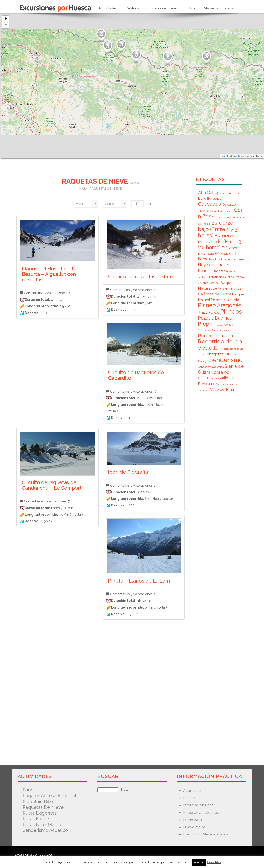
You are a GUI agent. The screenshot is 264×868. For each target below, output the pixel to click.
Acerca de (192, 791)
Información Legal (199, 805)
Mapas (212, 8)
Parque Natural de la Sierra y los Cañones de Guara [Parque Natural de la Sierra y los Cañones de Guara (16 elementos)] (220, 288)
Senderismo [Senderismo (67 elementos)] (226, 360)
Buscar (229, 8)
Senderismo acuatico (45, 830)
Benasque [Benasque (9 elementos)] (214, 199)
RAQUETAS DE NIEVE (106, 189)
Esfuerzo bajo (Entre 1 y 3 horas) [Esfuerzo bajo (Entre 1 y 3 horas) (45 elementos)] (218, 229)
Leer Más (214, 862)
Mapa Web (193, 820)
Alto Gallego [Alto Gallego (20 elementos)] (210, 193)
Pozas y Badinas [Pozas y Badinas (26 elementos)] (215, 318)
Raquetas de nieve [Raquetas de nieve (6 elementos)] (222, 330)
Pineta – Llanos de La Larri (139, 581)
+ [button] (6, 19)
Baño (28, 790)
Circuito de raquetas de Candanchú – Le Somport (52, 485)
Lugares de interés (166, 8)
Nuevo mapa (194, 827)
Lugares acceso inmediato (51, 796)
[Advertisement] (101, 689)
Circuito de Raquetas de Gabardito (136, 375)
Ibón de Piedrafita (129, 472)
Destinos (135, 8)
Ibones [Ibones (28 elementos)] (205, 271)
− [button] (6, 25)
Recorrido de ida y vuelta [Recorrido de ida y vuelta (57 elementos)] (220, 345)
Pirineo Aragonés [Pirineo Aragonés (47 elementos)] (220, 305)
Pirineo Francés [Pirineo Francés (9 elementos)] (209, 312)
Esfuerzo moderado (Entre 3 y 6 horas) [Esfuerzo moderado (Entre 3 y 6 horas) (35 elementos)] (220, 241)
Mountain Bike (38, 801)
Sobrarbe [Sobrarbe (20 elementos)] (220, 372)
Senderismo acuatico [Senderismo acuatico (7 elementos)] (211, 367)
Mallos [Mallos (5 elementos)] (232, 271)
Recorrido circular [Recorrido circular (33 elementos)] (219, 336)
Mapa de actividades (201, 812)
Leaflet (225, 156)
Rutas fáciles (37, 819)
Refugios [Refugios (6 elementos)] (224, 349)
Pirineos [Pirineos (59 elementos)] (231, 311)
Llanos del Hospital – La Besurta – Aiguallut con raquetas (50, 274)
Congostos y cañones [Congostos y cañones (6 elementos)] (222, 211)
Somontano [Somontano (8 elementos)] (205, 378)
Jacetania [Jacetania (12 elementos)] (221, 271)
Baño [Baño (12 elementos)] (202, 198)
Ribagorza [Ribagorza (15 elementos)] (214, 354)
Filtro (193, 8)
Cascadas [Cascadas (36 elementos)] (210, 204)
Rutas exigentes (40, 813)
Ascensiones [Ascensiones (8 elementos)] (231, 193)
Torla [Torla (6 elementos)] (216, 379)
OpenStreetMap (241, 156)
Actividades (110, 8)
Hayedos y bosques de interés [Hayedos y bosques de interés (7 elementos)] (226, 259)
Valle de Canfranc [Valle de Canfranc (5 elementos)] (226, 384)
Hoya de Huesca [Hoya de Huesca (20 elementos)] (214, 265)
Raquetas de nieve (43, 807)
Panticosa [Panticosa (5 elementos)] (203, 277)
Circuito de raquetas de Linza (142, 277)
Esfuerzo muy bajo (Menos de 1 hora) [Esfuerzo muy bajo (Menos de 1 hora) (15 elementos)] (217, 253)
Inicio (83, 189)
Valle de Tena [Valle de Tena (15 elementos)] (222, 390)
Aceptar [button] (199, 862)
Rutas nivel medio (42, 824)
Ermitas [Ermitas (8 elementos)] (217, 217)
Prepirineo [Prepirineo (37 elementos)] (210, 324)
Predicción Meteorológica (206, 834)
